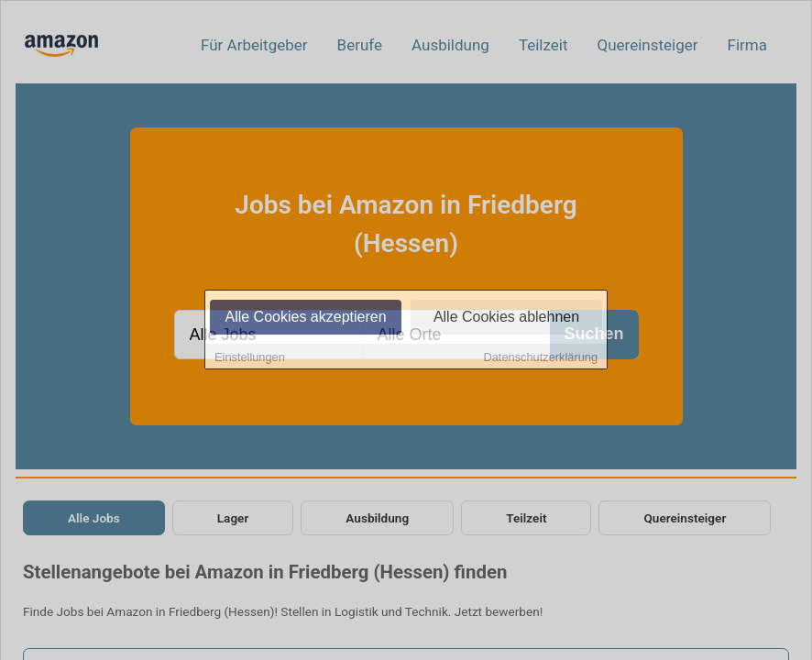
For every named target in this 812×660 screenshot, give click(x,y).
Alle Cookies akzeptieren (305, 318)
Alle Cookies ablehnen (506, 318)
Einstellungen (250, 358)
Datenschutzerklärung (541, 358)
